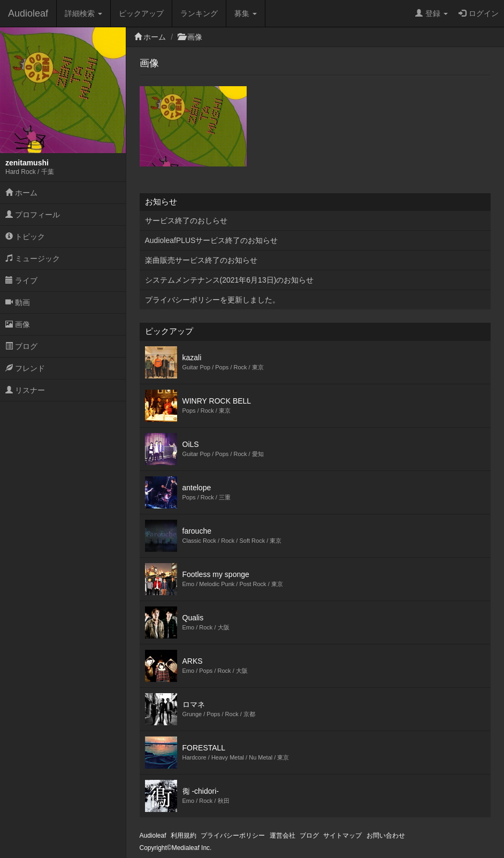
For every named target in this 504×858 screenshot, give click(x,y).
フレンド (25, 368)
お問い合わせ (386, 836)
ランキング (199, 13)
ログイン (479, 13)
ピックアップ (141, 13)
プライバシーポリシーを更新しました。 (212, 300)
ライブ (21, 280)
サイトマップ (342, 836)
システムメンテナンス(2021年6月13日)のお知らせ (230, 280)
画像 (18, 324)
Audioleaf (28, 13)
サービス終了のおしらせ (186, 221)
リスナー (25, 390)
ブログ (21, 346)
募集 (246, 13)
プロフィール (33, 215)
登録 (432, 13)
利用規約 (184, 836)
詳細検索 (83, 13)
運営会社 (282, 836)
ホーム (21, 193)
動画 (18, 302)
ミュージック (33, 259)
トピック (25, 237)
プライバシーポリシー (233, 836)
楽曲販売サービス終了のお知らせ (201, 260)
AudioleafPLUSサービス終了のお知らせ (212, 240)
